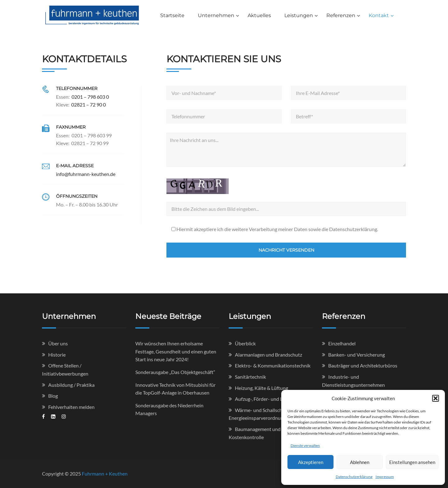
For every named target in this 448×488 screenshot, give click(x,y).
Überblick (245, 343)
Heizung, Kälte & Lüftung (261, 388)
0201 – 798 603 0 (90, 97)
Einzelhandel (342, 343)
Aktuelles (259, 15)
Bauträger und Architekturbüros (363, 365)
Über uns (58, 343)
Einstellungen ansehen (412, 462)
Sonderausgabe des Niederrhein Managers (169, 409)
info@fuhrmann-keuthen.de (86, 174)
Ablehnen (360, 462)
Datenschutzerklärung (354, 477)
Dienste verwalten (305, 445)
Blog (53, 396)
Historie (57, 355)
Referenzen (341, 15)
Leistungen (299, 15)
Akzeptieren (311, 462)
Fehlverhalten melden (71, 407)
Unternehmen (216, 15)
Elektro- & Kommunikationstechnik (273, 365)
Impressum (385, 477)
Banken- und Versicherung (357, 355)
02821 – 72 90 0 (89, 104)
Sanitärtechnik (250, 377)
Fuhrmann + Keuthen (105, 474)
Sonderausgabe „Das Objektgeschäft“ (175, 372)
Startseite (172, 15)
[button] (436, 398)
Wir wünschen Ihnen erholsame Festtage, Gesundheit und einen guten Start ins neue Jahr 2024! (176, 351)
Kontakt (379, 15)
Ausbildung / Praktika (71, 385)
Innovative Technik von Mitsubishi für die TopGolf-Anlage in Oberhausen (175, 389)
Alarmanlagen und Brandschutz (268, 355)
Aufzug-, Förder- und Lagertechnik (271, 399)
